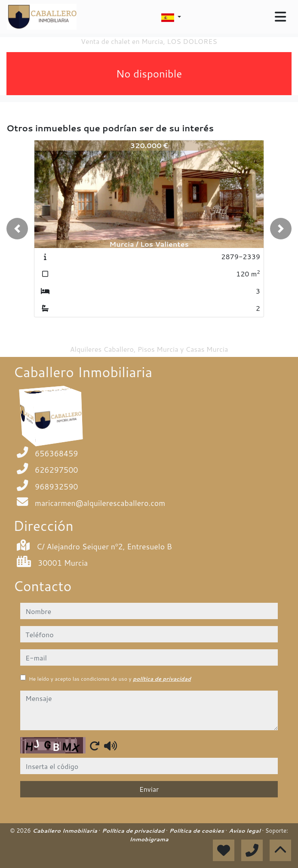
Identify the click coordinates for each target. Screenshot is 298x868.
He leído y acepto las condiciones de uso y (110, 679)
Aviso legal (245, 831)
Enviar (149, 789)
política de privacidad (162, 679)
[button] (17, 229)
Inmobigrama (149, 839)
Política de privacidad (134, 831)
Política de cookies (197, 831)
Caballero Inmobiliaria (65, 831)
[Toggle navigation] (280, 17)
